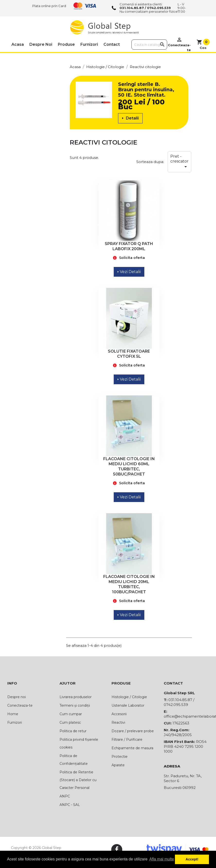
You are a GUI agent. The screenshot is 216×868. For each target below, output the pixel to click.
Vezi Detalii (129, 272)
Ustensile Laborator (128, 705)
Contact (112, 44)
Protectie (120, 757)
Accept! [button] (192, 859)
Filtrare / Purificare (127, 740)
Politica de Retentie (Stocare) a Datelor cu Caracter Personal (78, 780)
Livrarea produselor (76, 697)
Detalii (130, 118)
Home (13, 714)
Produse (66, 44)
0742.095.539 (159, 8)
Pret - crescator (179, 162)
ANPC (65, 796)
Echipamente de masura (132, 748)
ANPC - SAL (70, 805)
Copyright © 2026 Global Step (36, 848)
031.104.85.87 (132, 8)
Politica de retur (73, 731)
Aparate (118, 765)
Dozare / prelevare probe (133, 731)
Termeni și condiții (75, 705)
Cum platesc (70, 722)
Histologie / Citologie (129, 697)
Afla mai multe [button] (162, 859)
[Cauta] (149, 45)
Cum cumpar (71, 714)
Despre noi (41, 44)
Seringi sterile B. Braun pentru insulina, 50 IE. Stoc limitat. (146, 90)
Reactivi (118, 722)
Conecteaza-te (20, 705)
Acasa (18, 44)
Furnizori (89, 44)
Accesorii (119, 714)
